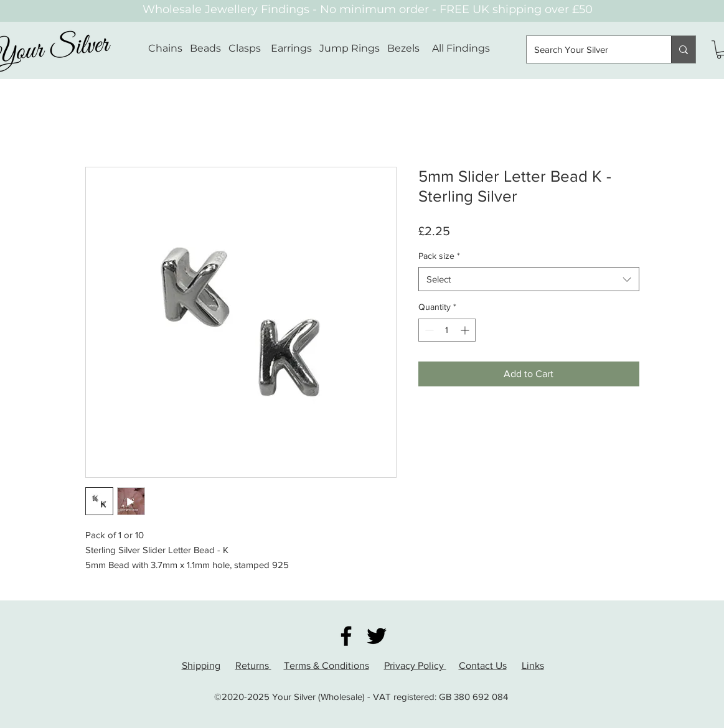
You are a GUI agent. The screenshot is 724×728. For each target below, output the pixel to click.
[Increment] (466, 330)
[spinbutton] (447, 330)
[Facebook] (346, 636)
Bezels (410, 48)
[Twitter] (377, 636)
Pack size (439, 256)
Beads (205, 48)
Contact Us (483, 665)
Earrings (291, 48)
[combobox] (529, 279)
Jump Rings (350, 48)
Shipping (201, 665)
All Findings (461, 48)
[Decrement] (428, 330)
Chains (165, 48)
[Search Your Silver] (590, 49)
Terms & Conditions (327, 665)
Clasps (245, 48)
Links (533, 665)
